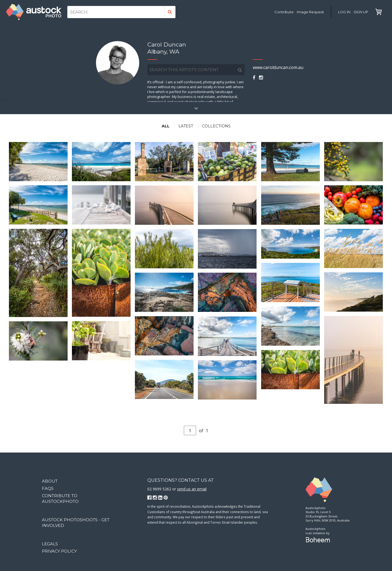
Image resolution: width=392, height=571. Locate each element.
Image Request (310, 12)
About (50, 481)
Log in (344, 12)
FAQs (48, 488)
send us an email (192, 489)
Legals (50, 544)
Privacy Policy (59, 551)
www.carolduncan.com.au (278, 67)
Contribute (284, 12)
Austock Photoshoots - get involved (76, 523)
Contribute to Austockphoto (60, 499)
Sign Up (361, 12)
